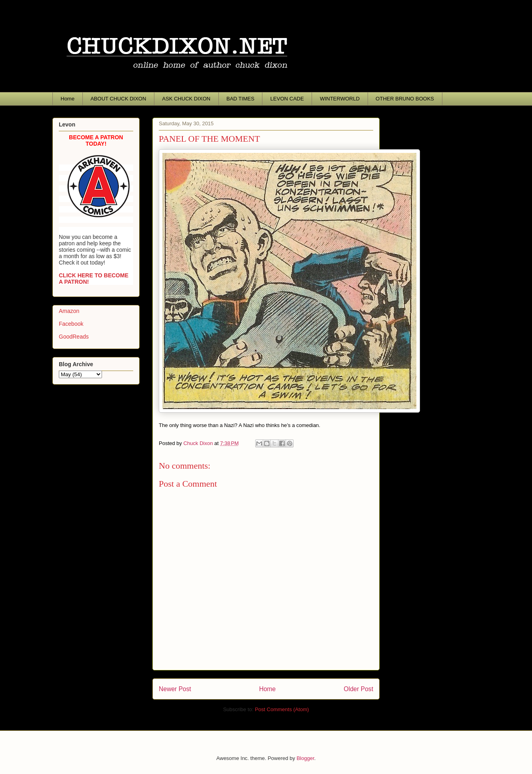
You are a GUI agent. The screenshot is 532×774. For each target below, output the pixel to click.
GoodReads (74, 337)
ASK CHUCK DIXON (186, 99)
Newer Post (175, 689)
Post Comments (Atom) (282, 709)
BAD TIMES (240, 99)
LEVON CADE (287, 99)
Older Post (358, 689)
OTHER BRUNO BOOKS (405, 99)
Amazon (69, 311)
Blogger (305, 758)
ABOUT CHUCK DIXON (118, 99)
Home (68, 99)
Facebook (71, 324)
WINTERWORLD (340, 99)
